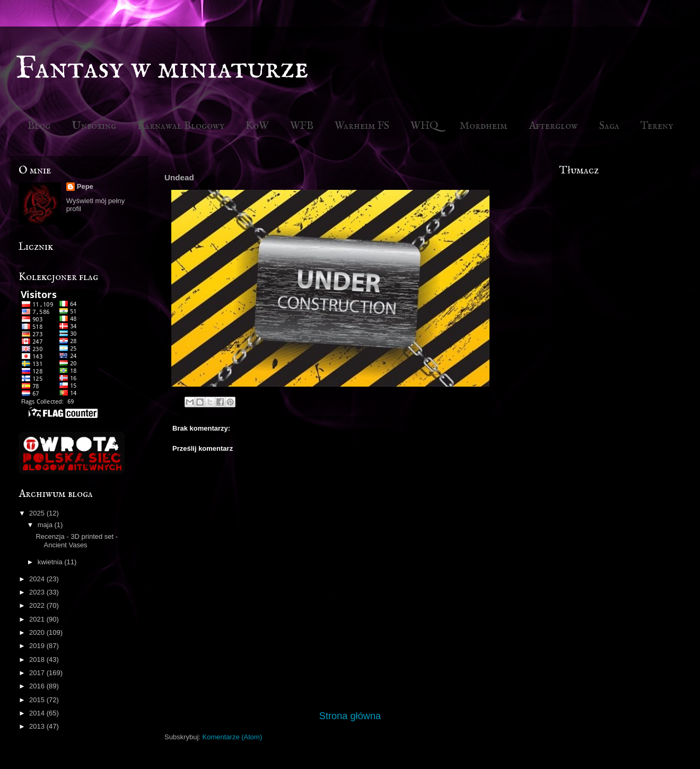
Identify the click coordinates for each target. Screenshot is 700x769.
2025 (38, 513)
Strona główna (350, 716)
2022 (38, 605)
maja (46, 525)
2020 (38, 632)
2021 (38, 619)
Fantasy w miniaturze (162, 69)
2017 (38, 673)
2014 (38, 713)
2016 (38, 686)
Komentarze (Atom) (233, 737)
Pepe (85, 186)
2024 (38, 579)
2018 (38, 659)
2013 (38, 726)
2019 (38, 646)
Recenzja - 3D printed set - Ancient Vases (77, 541)
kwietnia (51, 562)
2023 (38, 592)
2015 (38, 700)
